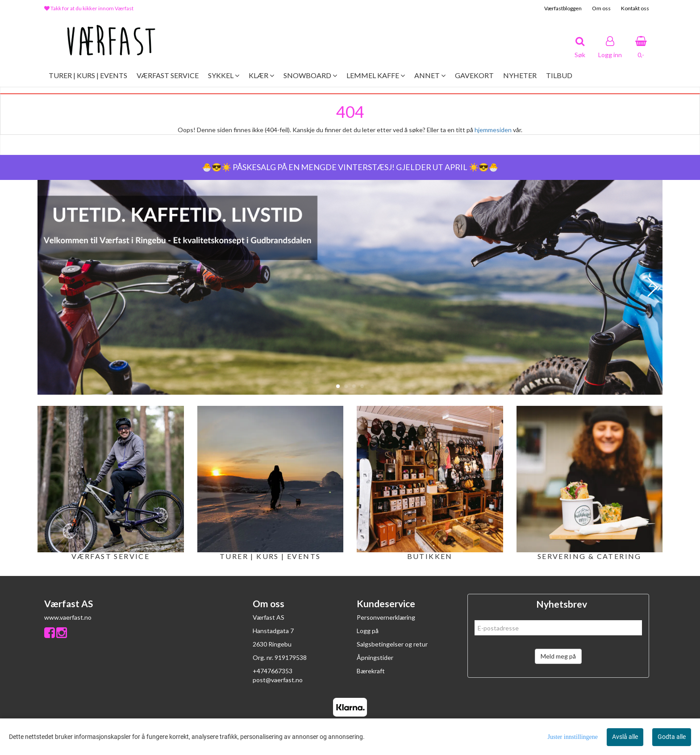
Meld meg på (558, 656)
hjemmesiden (493, 130)
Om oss (601, 8)
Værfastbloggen (563, 8)
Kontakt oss (635, 8)
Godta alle (672, 737)
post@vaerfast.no (278, 680)
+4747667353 (273, 671)
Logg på (368, 631)
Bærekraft (371, 671)
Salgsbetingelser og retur (392, 644)
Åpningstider (375, 657)
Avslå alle (625, 737)
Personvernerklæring (386, 617)
